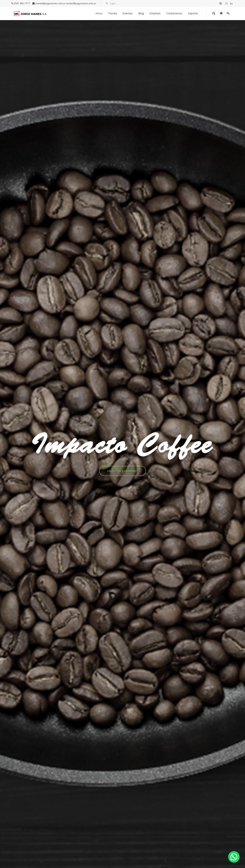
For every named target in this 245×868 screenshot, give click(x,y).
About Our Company (123, 471)
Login (111, 3)
